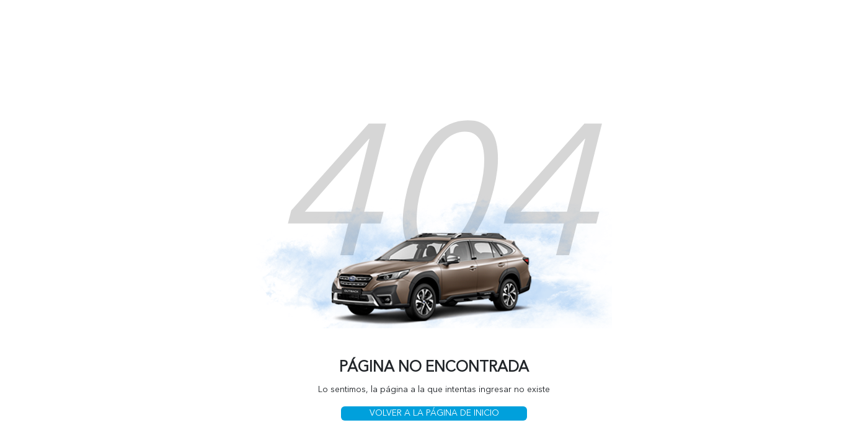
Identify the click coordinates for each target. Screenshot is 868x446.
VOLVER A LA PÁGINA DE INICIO (434, 413)
